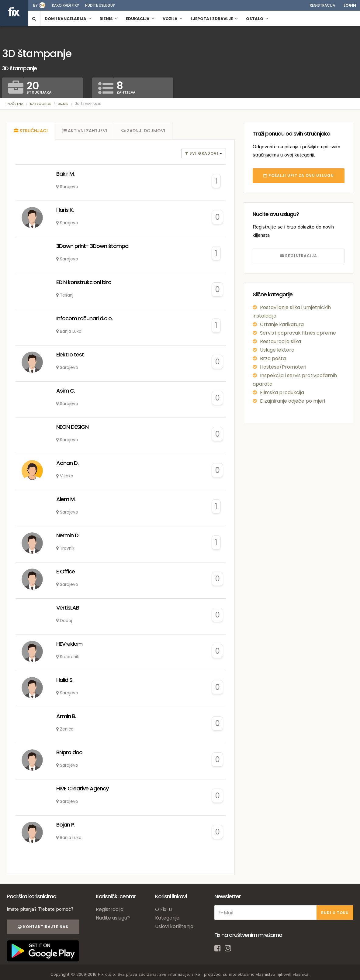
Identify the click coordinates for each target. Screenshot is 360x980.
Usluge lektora (277, 350)
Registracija (322, 5)
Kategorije (41, 104)
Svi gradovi (202, 154)
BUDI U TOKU (335, 913)
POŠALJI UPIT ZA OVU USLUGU (299, 175)
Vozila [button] (172, 19)
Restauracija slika (280, 341)
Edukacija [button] (140, 19)
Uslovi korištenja (174, 927)
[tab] (31, 131)
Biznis (63, 104)
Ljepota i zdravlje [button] (214, 19)
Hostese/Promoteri (283, 367)
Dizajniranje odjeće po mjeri (292, 401)
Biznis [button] (108, 19)
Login (350, 5)
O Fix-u (163, 910)
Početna (15, 104)
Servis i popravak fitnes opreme (298, 333)
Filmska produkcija (282, 392)
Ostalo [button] (257, 19)
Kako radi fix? (66, 5)
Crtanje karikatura (282, 324)
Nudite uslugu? (100, 5)
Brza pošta (273, 358)
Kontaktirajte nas (43, 928)
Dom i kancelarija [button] (68, 19)
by (35, 5)
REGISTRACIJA (299, 256)
